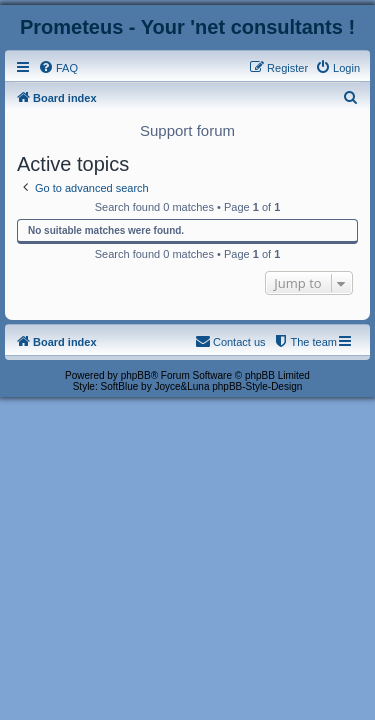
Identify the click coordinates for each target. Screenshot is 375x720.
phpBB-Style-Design (257, 386)
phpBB (136, 375)
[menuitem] (58, 68)
